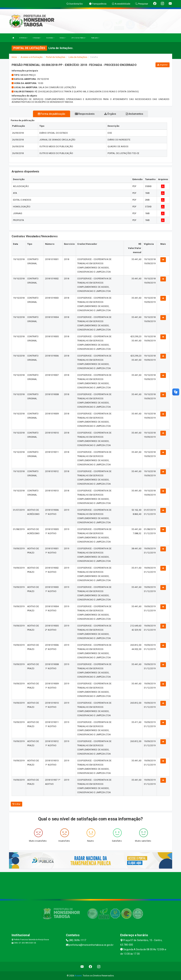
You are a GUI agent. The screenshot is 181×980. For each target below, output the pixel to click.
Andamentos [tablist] (134, 114)
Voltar (17, 804)
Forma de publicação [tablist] (52, 114)
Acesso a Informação (32, 57)
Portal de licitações (56, 57)
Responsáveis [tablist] (85, 114)
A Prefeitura (24, 38)
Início (14, 57)
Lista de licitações (78, 57)
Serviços (63, 38)
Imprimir (162, 65)
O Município (37, 38)
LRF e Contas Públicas (79, 38)
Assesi (78, 976)
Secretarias (50, 38)
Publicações (95, 38)
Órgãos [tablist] (110, 114)
